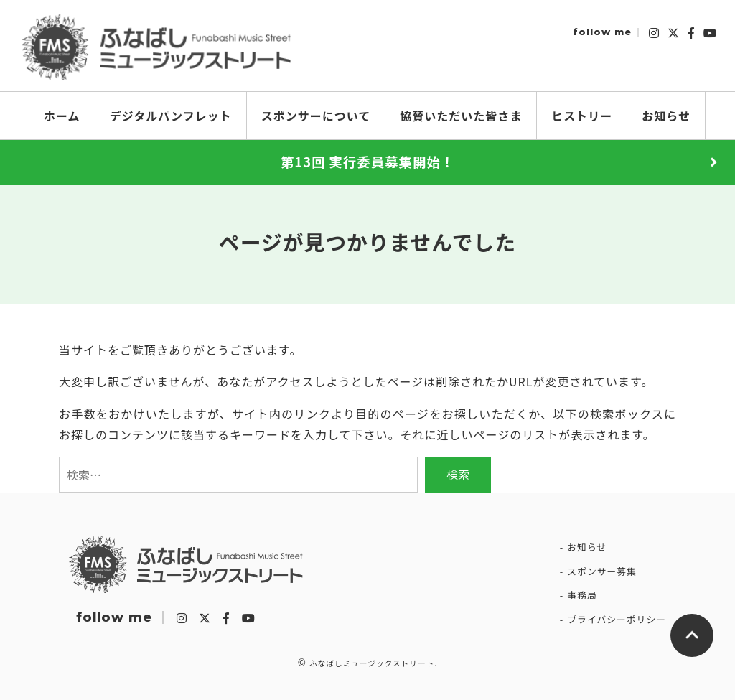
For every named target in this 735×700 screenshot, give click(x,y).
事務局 (582, 595)
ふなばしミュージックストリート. (373, 663)
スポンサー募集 (602, 571)
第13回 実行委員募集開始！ (367, 162)
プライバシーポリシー (617, 619)
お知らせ (587, 547)
